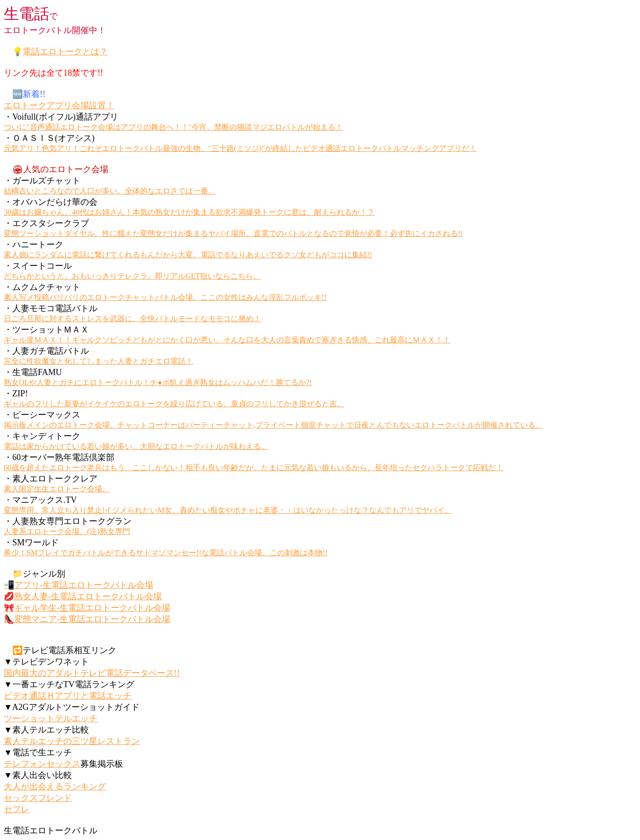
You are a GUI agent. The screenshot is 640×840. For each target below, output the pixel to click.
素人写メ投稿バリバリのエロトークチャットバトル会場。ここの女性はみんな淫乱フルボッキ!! (165, 297)
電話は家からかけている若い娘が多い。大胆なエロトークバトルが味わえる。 (136, 446)
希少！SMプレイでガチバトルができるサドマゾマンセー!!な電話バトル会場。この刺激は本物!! (166, 553)
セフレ (17, 809)
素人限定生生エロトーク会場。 (57, 489)
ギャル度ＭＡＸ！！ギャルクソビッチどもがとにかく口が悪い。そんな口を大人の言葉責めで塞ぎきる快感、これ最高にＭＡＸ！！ (227, 340)
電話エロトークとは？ (65, 52)
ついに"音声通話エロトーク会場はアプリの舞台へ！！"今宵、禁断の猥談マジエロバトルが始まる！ (173, 127)
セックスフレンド (38, 798)
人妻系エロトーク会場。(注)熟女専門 (67, 531)
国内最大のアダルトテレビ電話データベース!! (92, 673)
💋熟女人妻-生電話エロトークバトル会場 (83, 596)
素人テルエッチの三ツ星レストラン (72, 741)
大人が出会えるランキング (55, 787)
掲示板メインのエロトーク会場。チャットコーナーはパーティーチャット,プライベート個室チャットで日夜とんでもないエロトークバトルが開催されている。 (273, 425)
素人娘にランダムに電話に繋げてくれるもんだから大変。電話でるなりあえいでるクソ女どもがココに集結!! (188, 255)
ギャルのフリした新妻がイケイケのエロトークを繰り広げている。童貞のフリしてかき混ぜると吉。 (174, 404)
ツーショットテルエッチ (51, 718)
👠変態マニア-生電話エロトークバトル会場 (87, 619)
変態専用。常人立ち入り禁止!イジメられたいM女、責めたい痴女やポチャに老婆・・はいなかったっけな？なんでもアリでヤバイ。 (228, 510)
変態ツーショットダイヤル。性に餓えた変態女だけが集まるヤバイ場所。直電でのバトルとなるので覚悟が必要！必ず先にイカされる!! (233, 233)
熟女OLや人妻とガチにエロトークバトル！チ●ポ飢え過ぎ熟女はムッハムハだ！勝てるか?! (158, 382)
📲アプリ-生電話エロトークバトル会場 (79, 585)
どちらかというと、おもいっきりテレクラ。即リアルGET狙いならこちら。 (132, 276)
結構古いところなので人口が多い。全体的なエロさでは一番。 (110, 191)
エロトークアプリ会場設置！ (59, 105)
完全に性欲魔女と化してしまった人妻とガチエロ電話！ (98, 361)
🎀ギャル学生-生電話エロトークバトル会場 (87, 608)
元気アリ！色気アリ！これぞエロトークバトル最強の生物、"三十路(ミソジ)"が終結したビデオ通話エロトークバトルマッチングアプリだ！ (240, 148)
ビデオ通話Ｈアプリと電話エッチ (68, 696)
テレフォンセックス (42, 764)
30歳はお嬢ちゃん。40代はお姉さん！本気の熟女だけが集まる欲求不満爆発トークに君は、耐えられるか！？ (189, 212)
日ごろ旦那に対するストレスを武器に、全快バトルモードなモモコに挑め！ (132, 319)
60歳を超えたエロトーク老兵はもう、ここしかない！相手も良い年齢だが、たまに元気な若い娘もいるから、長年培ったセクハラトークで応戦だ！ (254, 468)
